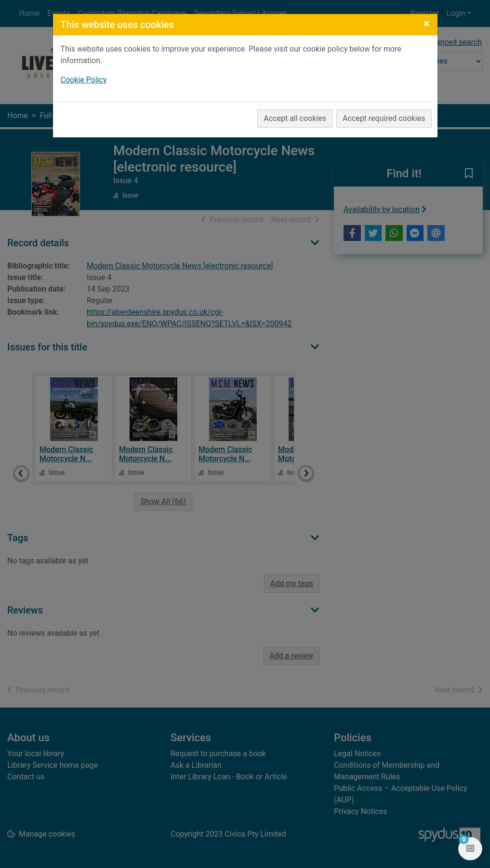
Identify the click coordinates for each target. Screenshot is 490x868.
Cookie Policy (84, 80)
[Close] (427, 24)
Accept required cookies (384, 118)
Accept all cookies (295, 118)
